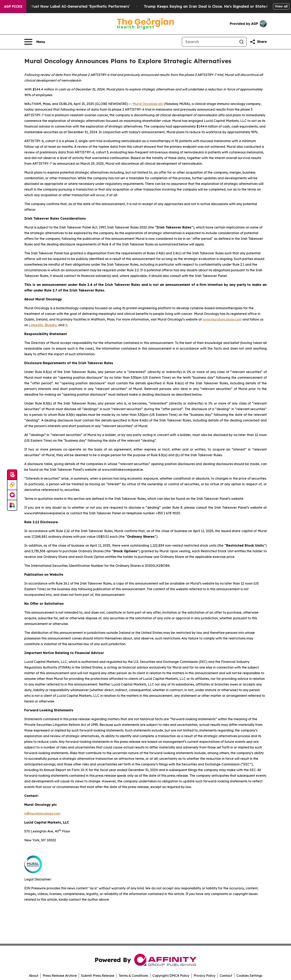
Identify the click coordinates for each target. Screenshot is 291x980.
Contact (226, 976)
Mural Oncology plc (148, 104)
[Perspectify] (12, 485)
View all (281, 6)
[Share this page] (258, 42)
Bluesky (51, 325)
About (34, 976)
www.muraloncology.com (222, 319)
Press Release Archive (60, 976)
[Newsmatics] (12, 505)
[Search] (209, 42)
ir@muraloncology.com (42, 813)
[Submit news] (12, 475)
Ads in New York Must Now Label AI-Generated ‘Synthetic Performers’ (70, 6)
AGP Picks (13, 6)
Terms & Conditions (133, 976)
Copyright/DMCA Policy (171, 976)
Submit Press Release (98, 976)
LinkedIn (36, 325)
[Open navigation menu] (35, 42)
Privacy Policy (205, 976)
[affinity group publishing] (12, 495)
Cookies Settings (249, 976)
